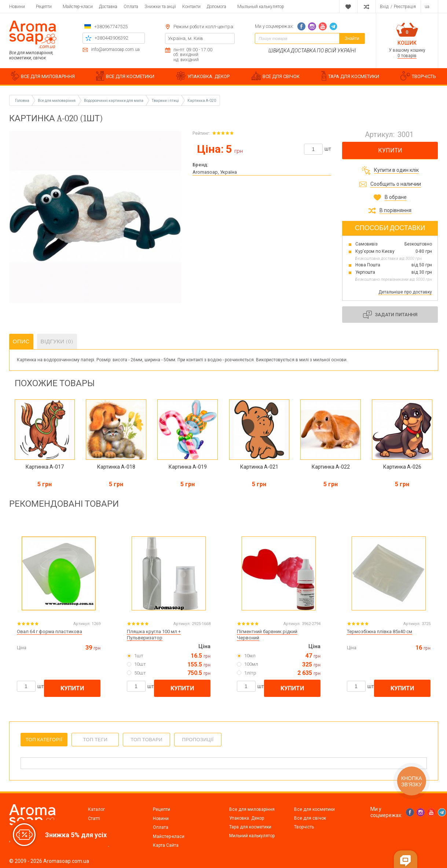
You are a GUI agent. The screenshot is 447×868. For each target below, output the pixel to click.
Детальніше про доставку (405, 292)
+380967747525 (111, 27)
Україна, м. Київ (186, 38)
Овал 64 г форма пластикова (50, 631)
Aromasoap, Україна (215, 172)
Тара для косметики (250, 827)
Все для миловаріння (252, 809)
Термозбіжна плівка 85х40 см (380, 631)
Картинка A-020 (202, 101)
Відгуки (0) (57, 341)
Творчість (304, 827)
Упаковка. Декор (247, 818)
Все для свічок (310, 818)
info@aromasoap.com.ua (115, 50)
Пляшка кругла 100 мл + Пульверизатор (154, 635)
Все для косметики (314, 809)
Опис (21, 341)
